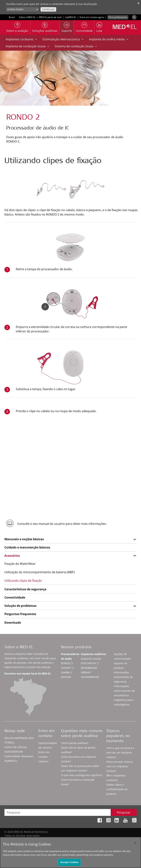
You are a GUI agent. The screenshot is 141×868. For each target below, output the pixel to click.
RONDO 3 (67, 663)
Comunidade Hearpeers (19, 756)
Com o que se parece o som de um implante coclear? (120, 753)
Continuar (48, 9)
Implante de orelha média (109, 39)
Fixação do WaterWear (20, 564)
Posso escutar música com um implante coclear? (120, 766)
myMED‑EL (71, 17)
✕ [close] (138, 3)
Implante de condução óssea (27, 46)
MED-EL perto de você (50, 17)
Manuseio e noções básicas (24, 539)
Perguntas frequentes (20, 614)
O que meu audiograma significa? (82, 775)
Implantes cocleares (21, 39)
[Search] (134, 17)
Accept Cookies (69, 862)
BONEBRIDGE (89, 668)
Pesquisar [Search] (124, 812)
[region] (70, 852)
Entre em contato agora (92, 17)
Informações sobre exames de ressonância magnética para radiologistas (124, 695)
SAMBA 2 (66, 672)
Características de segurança (25, 589)
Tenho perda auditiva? (75, 743)
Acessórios (12, 556)
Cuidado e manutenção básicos (27, 547)
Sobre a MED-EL (27, 17)
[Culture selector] (22, 9)
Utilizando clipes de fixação (23, 581)
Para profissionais (118, 17)
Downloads (13, 623)
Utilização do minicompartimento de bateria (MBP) (40, 572)
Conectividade (15, 597)
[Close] (135, 843)
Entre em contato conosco (44, 757)
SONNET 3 (67, 668)
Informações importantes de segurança (123, 677)
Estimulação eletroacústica (63, 39)
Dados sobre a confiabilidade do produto (117, 789)
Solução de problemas (20, 606)
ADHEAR (66, 677)
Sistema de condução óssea (76, 46)
